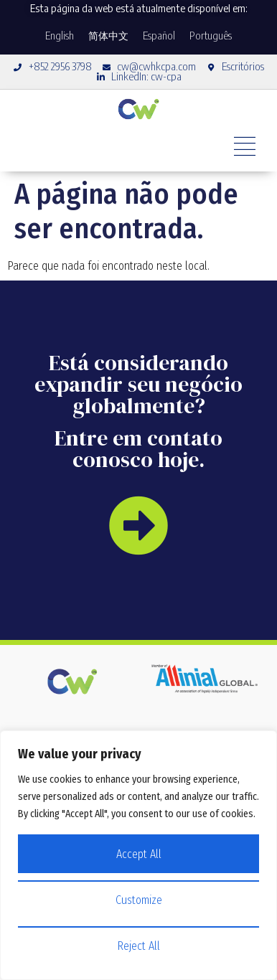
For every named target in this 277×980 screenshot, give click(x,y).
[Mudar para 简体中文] (108, 36)
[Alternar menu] (245, 146)
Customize (139, 900)
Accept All (139, 854)
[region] (138, 855)
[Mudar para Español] (159, 36)
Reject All (138, 946)
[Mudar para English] (60, 36)
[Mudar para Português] (211, 36)
